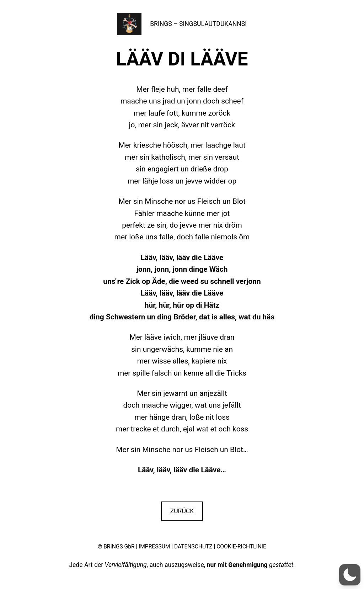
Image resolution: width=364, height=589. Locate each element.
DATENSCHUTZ (193, 547)
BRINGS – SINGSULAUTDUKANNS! (198, 24)
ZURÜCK (182, 511)
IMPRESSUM (154, 547)
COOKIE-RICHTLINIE (241, 547)
